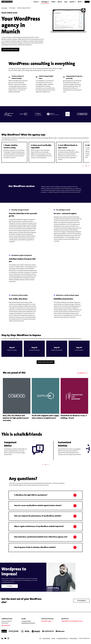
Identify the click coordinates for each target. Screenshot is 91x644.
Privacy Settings (73, 641)
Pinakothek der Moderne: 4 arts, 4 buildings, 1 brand (74, 419)
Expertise (73, 2)
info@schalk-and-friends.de (28, 625)
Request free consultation (10, 50)
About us (60, 2)
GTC (40, 641)
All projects (83, 375)
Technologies (45, 2)
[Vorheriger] (43, 467)
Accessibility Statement (62, 641)
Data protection (46, 641)
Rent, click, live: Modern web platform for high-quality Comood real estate (16, 420)
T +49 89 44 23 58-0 (26, 624)
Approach (6, 628)
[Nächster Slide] (89, 166)
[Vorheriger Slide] (83, 166)
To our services (81, 603)
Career (66, 2)
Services (36, 2)
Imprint (53, 641)
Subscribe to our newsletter (72, 624)
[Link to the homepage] (7, 2)
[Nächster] (48, 467)
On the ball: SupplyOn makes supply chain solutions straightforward (45, 419)
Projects (53, 2)
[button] (12, 351)
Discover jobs (47, 624)
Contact (87, 2)
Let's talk (10, 588)
